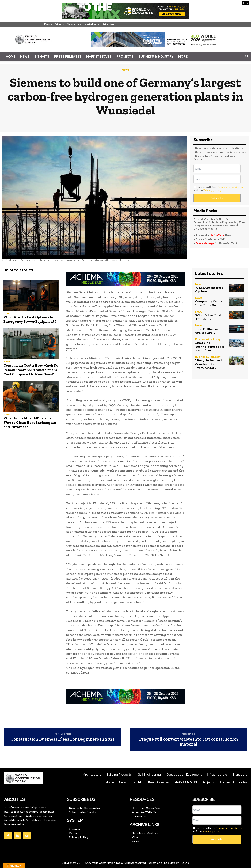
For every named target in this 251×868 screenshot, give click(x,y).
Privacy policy (212, 190)
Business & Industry (156, 56)
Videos (60, 24)
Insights (42, 56)
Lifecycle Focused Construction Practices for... (208, 364)
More (183, 56)
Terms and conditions (231, 187)
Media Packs (92, 24)
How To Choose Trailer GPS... (206, 331)
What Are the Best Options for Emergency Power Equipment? (30, 319)
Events (48, 24)
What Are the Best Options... (209, 290)
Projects (125, 56)
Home (11, 56)
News (25, 56)
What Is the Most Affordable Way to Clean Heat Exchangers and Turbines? (30, 422)
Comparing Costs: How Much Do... (209, 303)
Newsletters (74, 24)
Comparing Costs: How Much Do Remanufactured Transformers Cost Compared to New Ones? (31, 370)
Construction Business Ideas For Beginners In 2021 (62, 739)
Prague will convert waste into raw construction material (189, 741)
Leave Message (205, 243)
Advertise (108, 24)
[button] (247, 57)
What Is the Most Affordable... (208, 317)
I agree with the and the (219, 189)
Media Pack (217, 235)
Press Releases (68, 56)
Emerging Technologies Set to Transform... (210, 346)
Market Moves (99, 56)
